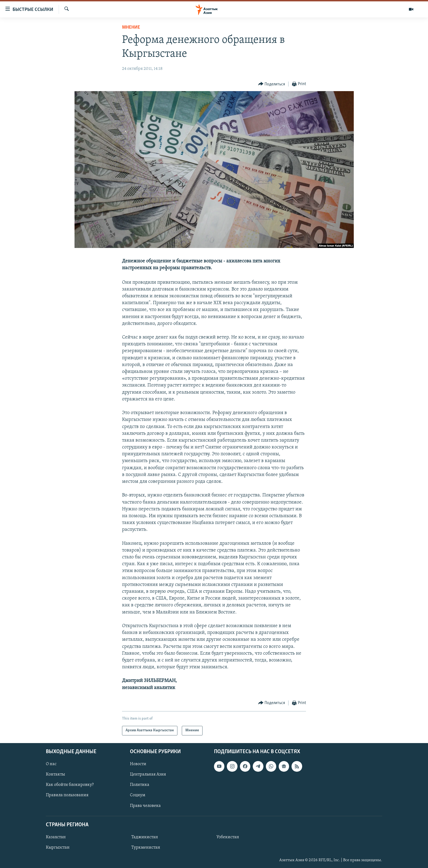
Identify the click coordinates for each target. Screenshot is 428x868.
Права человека (145, 806)
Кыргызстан (58, 848)
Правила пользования (67, 795)
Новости (138, 764)
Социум (138, 795)
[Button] (272, 84)
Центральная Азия (148, 774)
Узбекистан (228, 837)
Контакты (55, 774)
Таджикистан (145, 837)
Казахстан (56, 837)
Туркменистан (146, 848)
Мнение (131, 27)
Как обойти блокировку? (70, 785)
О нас (51, 764)
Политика (140, 785)
